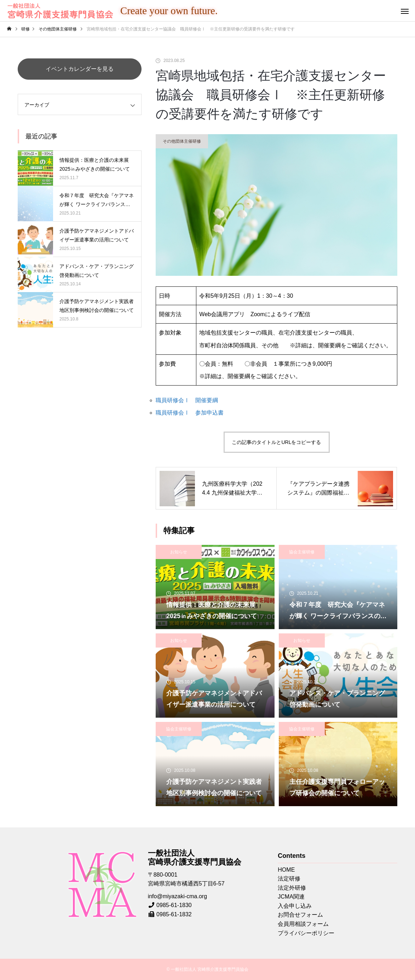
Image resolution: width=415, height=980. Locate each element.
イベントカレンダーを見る (80, 69)
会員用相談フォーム (303, 924)
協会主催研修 (302, 552)
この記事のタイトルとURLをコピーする (276, 442)
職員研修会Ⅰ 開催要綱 (187, 400)
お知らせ (179, 552)
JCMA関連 (291, 897)
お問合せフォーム (300, 915)
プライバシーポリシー (306, 933)
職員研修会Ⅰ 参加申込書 (190, 413)
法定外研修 (292, 888)
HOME (286, 870)
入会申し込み (295, 906)
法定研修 (289, 879)
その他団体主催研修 (182, 141)
